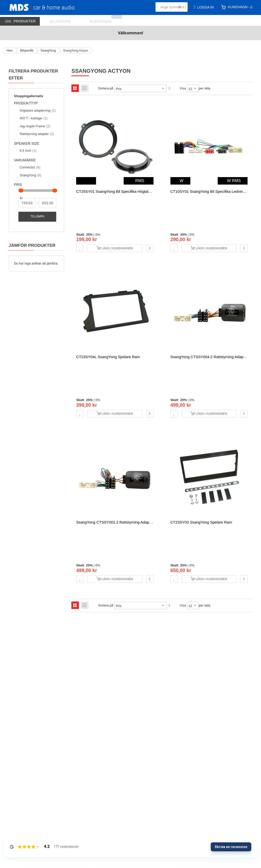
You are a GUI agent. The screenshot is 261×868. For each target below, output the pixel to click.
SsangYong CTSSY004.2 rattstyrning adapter (209, 357)
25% (89, 234)
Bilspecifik (27, 51)
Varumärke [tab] (25, 160)
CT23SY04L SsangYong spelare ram (108, 357)
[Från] (27, 203)
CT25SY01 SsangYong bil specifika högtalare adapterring (125, 191)
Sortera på (106, 88)
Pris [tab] (18, 185)
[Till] (48, 203)
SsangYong (48, 51)
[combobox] (172, 7)
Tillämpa (37, 216)
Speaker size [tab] (26, 144)
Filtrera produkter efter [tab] (33, 75)
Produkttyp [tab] (28, 103)
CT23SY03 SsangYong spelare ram (201, 522)
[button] (80, 248)
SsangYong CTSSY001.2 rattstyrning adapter (115, 522)
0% (98, 234)
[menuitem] (63, 20)
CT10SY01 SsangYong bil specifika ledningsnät (211, 191)
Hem (10, 51)
